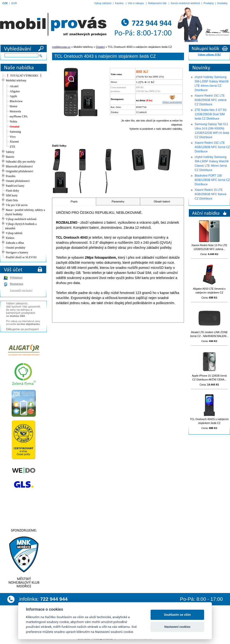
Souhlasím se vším (177, 615)
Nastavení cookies (177, 627)
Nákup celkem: (209, 54)
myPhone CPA (19, 116)
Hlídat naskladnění (172, 101)
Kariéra (119, 3)
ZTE (12, 147)
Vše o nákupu (136, 3)
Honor (14, 106)
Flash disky (12, 191)
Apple (13, 96)
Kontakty (222, 3)
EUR (14, 3)
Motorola (15, 111)
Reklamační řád (157, 3)
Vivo (13, 137)
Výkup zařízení (103, 3)
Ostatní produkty (16, 248)
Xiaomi (14, 142)
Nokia (13, 122)
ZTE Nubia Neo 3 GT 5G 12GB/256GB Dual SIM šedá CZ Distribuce (211, 114)
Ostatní (15, 127)
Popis (74, 201)
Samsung (15, 132)
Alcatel (14, 86)
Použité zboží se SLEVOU (21, 257)
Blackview (16, 101)
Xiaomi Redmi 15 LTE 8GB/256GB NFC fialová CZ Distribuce (211, 194)
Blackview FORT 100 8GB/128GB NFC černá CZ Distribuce (212, 180)
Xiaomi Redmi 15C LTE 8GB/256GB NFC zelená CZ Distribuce (211, 100)
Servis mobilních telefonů (185, 3)
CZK (5, 3)
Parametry (118, 201)
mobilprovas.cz (61, 47)
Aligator (15, 91)
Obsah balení (162, 201)
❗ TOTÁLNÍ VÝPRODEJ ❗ (24, 76)
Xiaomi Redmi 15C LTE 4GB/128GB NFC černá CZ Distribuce (212, 147)
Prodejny (209, 3)
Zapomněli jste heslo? (21, 290)
